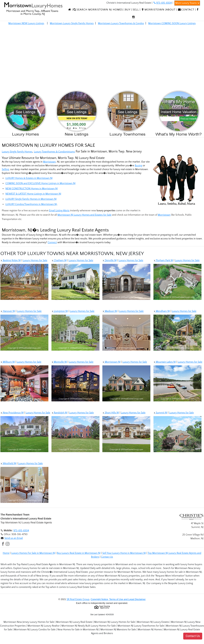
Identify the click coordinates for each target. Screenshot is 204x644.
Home (6, 553)
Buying (139, 166)
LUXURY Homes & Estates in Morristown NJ (29, 178)
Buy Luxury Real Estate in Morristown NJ (79, 553)
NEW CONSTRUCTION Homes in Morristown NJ (32, 189)
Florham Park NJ (163, 260)
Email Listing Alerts (59, 211)
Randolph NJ (59, 413)
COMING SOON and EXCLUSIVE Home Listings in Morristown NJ (40, 183)
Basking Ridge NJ (11, 260)
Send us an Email (14, 538)
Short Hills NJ (111, 413)
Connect (52, 242)
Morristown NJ (111, 362)
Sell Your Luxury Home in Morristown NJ (124, 553)
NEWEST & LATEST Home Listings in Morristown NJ (33, 194)
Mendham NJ (162, 311)
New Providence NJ (12, 413)
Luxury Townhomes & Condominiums (54, 152)
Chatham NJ (59, 260)
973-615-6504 (21, 531)
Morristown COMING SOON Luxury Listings (172, 23)
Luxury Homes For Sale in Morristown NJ (33, 553)
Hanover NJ (8, 311)
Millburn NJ (8, 362)
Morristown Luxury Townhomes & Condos (121, 23)
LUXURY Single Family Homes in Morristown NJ (31, 199)
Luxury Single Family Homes (17, 152)
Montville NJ (59, 362)
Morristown (49, 162)
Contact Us (107, 557)
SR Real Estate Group (78, 599)
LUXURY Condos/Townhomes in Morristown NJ (31, 204)
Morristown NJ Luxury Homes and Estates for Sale (84, 215)
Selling (5, 169)
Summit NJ (160, 413)
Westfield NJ (8, 463)
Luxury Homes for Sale (35, 260)
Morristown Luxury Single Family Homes (72, 23)
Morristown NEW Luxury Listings (26, 23)
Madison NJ (110, 311)
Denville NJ (110, 260)
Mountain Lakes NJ (165, 362)
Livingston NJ (60, 311)
